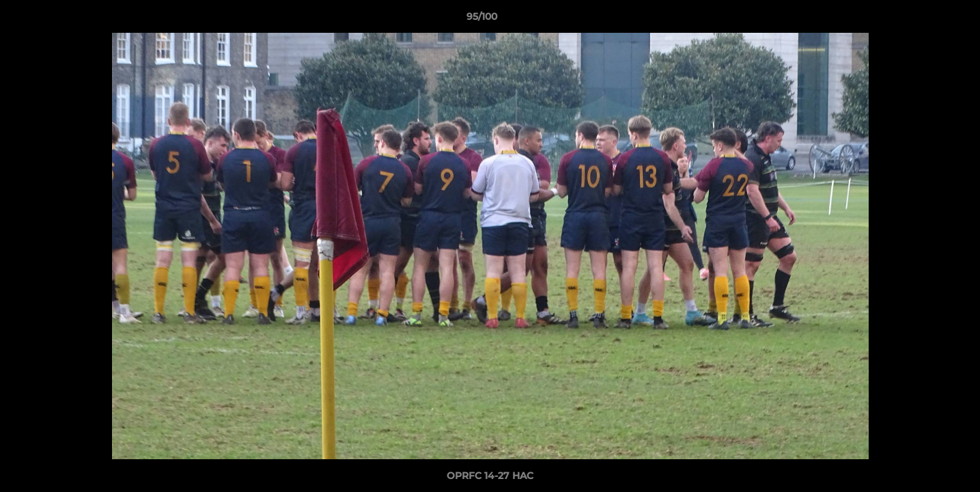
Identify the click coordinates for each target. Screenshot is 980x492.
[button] (923, 20)
